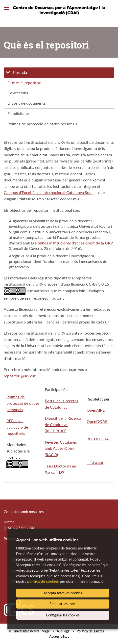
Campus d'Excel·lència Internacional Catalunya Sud (48, 192)
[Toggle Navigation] (6, 8)
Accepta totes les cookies (63, 593)
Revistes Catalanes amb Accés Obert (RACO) (61, 448)
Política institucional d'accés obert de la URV (74, 243)
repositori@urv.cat (20, 376)
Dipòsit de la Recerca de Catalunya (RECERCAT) (63, 424)
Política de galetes (90, 631)
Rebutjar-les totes (63, 604)
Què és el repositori (24, 83)
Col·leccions (18, 93)
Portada (20, 72)
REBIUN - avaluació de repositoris (17, 427)
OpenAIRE (96, 410)
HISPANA (95, 463)
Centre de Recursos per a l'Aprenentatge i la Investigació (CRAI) (59, 10)
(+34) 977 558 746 (20, 528)
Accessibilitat (59, 636)
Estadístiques (19, 113)
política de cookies (43, 581)
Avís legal (63, 631)
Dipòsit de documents (26, 103)
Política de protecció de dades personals (42, 124)
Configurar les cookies (63, 615)
